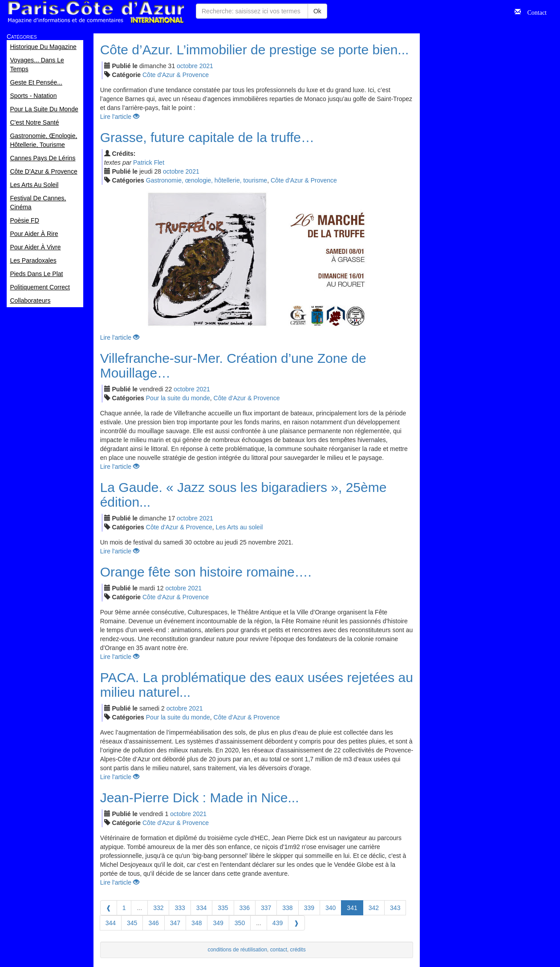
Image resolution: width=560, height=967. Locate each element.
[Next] (296, 923)
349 (218, 923)
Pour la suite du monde (178, 398)
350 (240, 923)
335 (223, 908)
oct (187, 66)
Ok (317, 11)
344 (111, 923)
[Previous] (109, 908)
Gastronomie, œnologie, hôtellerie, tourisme (207, 180)
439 (278, 923)
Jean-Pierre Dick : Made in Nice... (200, 798)
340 (331, 908)
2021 (206, 66)
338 (287, 908)
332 (158, 908)
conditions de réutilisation (238, 950)
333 (180, 908)
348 (197, 923)
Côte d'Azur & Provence (176, 75)
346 (153, 923)
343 (395, 908)
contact (279, 950)
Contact (534, 12)
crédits (298, 950)
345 (132, 923)
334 (201, 908)
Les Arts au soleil (239, 527)
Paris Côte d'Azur (96, 12)
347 (175, 923)
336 (245, 908)
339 (309, 908)
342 (374, 908)
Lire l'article (120, 117)
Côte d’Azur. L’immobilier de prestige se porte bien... (255, 50)
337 (266, 908)
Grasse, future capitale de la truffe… (207, 137)
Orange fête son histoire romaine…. (206, 572)
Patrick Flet (149, 163)
